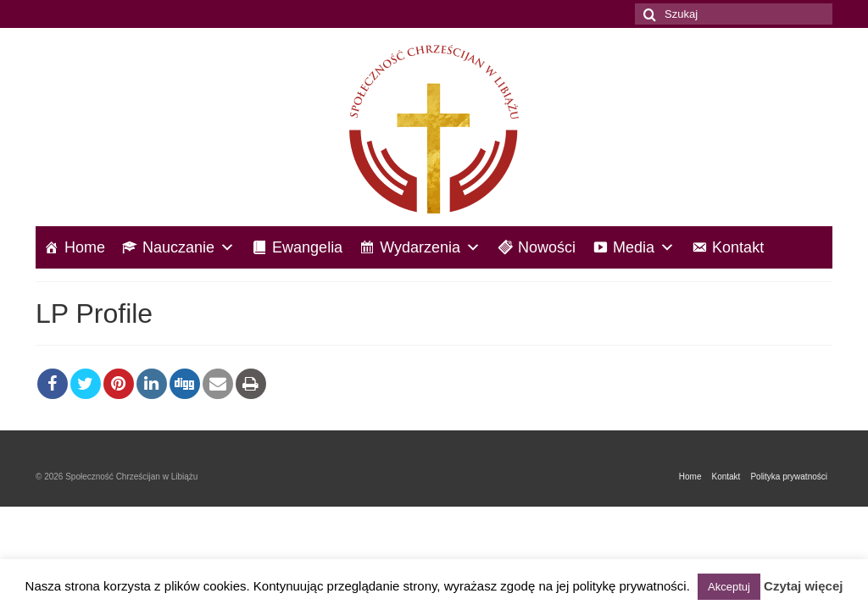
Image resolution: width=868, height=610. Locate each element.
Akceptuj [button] (729, 587)
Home (85, 247)
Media (644, 247)
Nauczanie (189, 247)
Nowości (547, 247)
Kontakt (738, 247)
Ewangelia (307, 247)
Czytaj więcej (803, 586)
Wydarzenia (430, 247)
